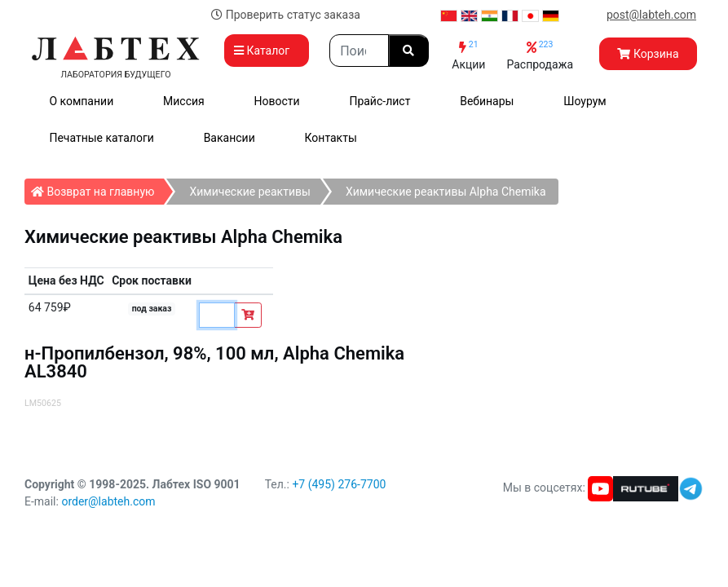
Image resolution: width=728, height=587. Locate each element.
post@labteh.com (651, 15)
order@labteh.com (108, 501)
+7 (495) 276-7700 (339, 484)
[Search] (359, 51)
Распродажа (540, 55)
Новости (277, 101)
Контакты (331, 138)
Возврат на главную (97, 188)
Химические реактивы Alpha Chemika (446, 192)
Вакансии (229, 138)
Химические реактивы (249, 192)
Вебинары (487, 101)
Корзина (648, 54)
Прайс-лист (379, 101)
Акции (468, 55)
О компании (81, 101)
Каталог (267, 51)
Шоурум (585, 101)
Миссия (184, 101)
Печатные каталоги (101, 138)
